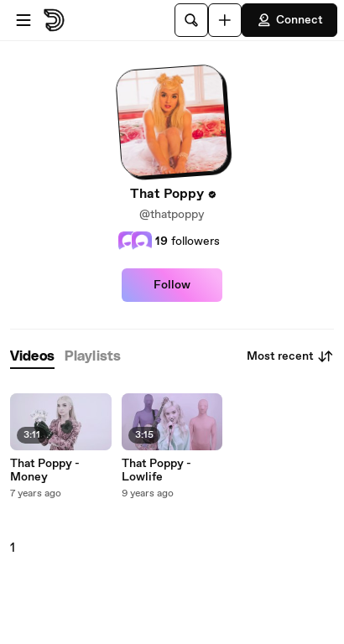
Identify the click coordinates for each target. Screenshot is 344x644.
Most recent (290, 356)
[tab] (32, 357)
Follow (172, 285)
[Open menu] (23, 20)
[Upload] (225, 20)
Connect (289, 20)
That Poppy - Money (45, 470)
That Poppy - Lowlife (156, 470)
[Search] (191, 20)
